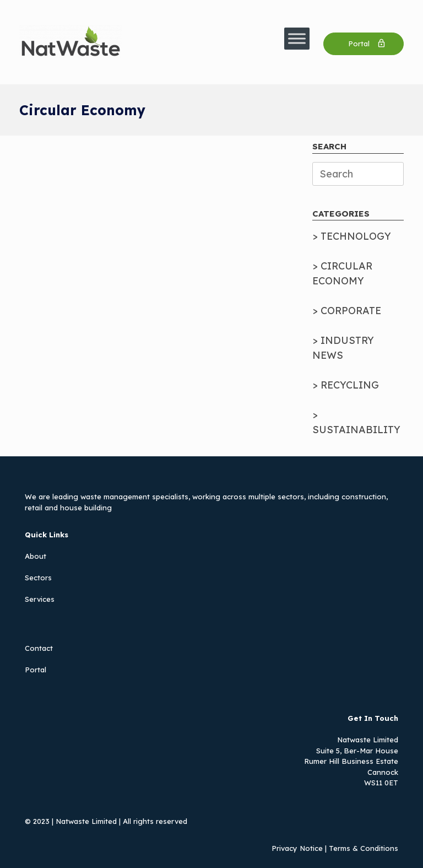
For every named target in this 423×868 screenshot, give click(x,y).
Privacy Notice (297, 848)
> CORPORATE (347, 311)
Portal (36, 670)
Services (40, 599)
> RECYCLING (346, 385)
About (36, 556)
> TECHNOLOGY (352, 236)
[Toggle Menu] (297, 38)
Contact (39, 648)
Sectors (38, 578)
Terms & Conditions (364, 848)
